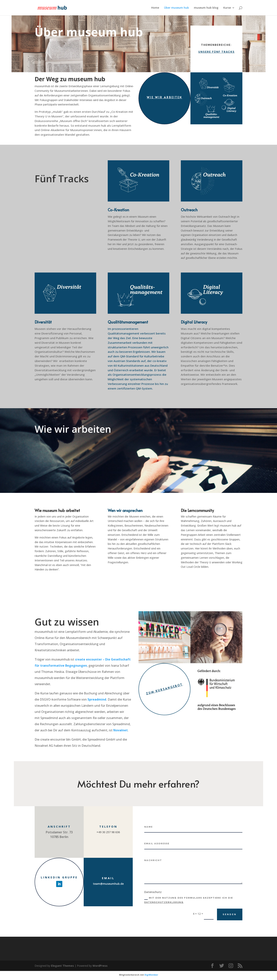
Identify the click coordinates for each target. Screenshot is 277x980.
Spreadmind (97, 699)
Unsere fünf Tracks (217, 52)
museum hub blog (206, 8)
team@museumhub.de (108, 884)
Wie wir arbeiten (164, 97)
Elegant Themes (62, 966)
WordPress (100, 966)
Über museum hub (176, 8)
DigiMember (151, 975)
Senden (230, 914)
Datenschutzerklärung (164, 902)
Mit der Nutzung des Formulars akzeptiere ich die (189, 900)
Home (155, 8)
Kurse (227, 8)
